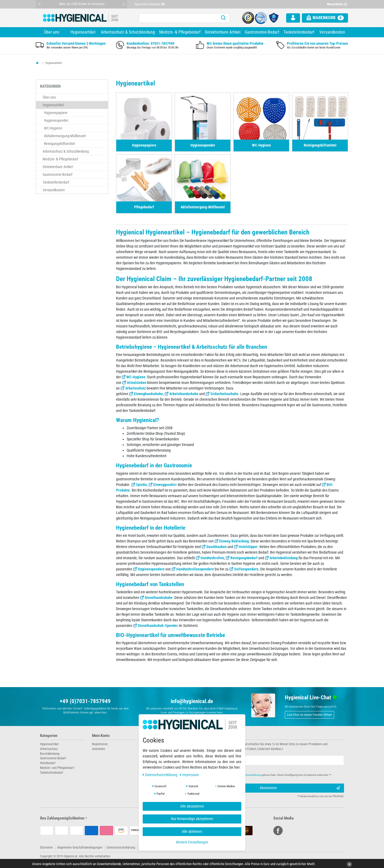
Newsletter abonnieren (214, 736)
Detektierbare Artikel (223, 32)
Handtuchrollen (212, 558)
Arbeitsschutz (136, 388)
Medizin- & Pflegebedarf (180, 32)
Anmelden (99, 749)
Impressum (190, 775)
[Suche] (223, 18)
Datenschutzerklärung (121, 847)
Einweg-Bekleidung (234, 541)
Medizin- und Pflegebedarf (57, 768)
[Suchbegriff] (178, 18)
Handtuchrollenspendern (195, 569)
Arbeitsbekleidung (284, 558)
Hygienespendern (151, 569)
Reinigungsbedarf (244, 558)
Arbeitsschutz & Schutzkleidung (128, 32)
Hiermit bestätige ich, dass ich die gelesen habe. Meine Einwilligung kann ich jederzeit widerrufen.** (266, 775)
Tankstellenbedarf (299, 32)
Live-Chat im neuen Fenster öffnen (309, 715)
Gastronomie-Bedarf (262, 32)
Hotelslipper (248, 547)
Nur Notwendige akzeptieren (192, 819)
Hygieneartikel (83, 32)
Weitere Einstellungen (192, 842)
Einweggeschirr (165, 485)
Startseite (46, 847)
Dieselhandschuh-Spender (158, 626)
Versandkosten (332, 32)
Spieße (141, 485)
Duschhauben (217, 547)
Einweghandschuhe (148, 394)
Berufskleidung (50, 754)
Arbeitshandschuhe (184, 394)
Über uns (52, 32)
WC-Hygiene (136, 377)
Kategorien (49, 736)
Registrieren (100, 744)
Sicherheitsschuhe (224, 394)
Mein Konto (101, 736)
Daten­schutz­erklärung (160, 775)
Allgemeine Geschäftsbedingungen (80, 847)
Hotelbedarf (48, 763)
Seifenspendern (246, 569)
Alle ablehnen (192, 832)
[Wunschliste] (338, 4)
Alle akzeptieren (192, 806)
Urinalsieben (137, 383)
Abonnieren (300, 788)
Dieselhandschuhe (159, 598)
